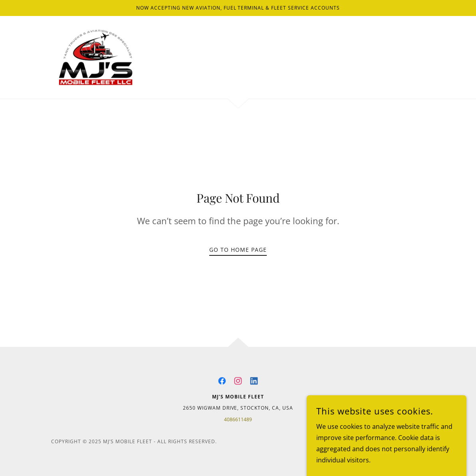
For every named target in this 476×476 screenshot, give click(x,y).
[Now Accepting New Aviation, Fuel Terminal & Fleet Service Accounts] (238, 8)
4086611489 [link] (238, 419)
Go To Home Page (238, 250)
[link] (96, 57)
